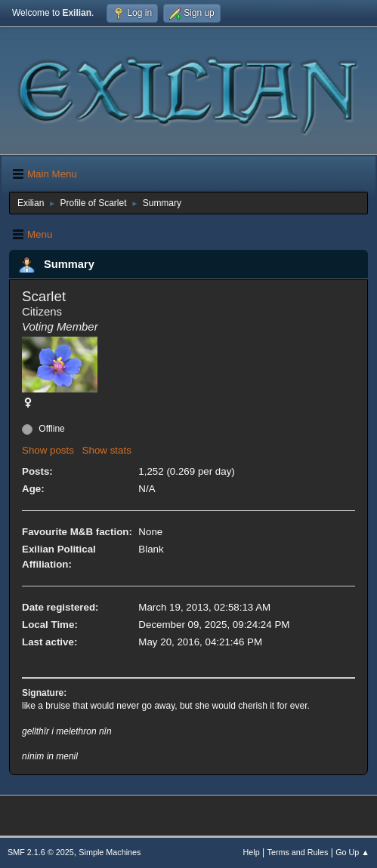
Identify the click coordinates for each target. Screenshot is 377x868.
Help (252, 852)
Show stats (107, 450)
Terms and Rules (298, 852)
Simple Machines (110, 852)
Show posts (48, 450)
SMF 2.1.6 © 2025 (41, 852)
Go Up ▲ (352, 852)
